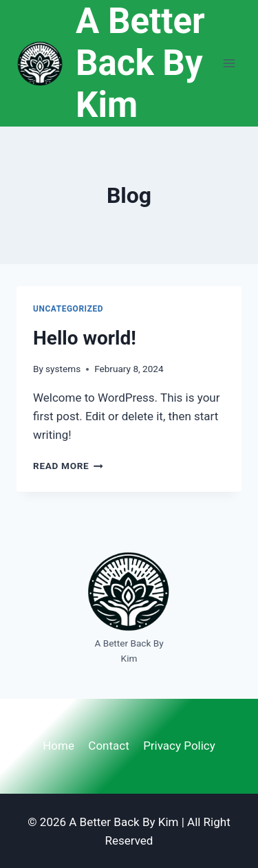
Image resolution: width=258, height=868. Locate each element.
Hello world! (85, 338)
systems (63, 369)
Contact (108, 746)
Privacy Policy (179, 746)
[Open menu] (229, 63)
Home (58, 746)
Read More (68, 466)
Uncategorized (68, 309)
